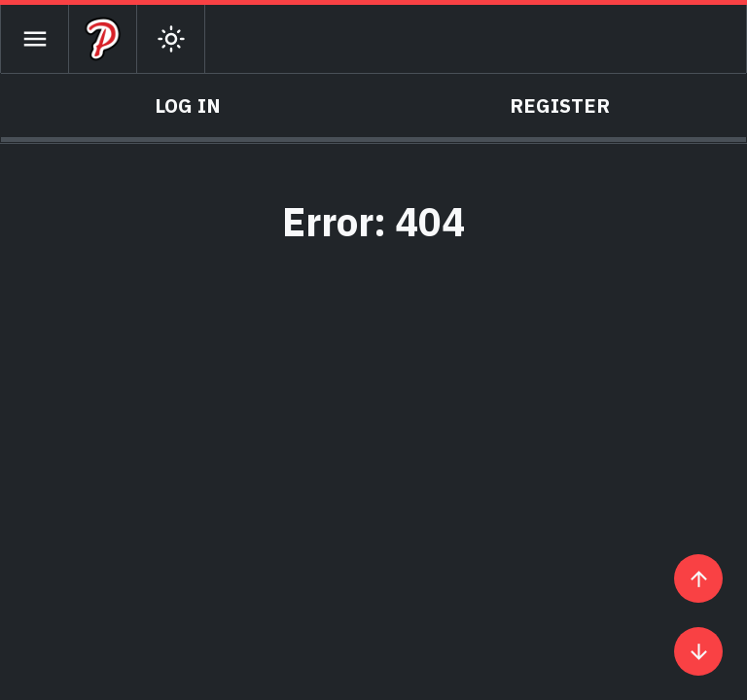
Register (560, 105)
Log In (188, 105)
